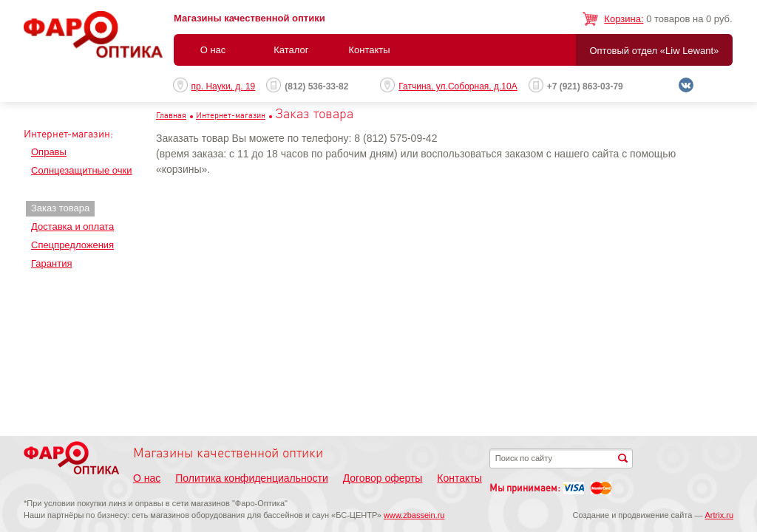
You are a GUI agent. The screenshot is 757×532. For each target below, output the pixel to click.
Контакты (369, 50)
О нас (213, 50)
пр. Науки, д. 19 (224, 86)
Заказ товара (60, 208)
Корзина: (624, 19)
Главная (171, 115)
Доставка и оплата (72, 226)
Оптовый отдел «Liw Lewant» (654, 51)
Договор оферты (383, 478)
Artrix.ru (720, 515)
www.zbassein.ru (414, 515)
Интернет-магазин (231, 115)
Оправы (49, 152)
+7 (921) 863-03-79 (585, 86)
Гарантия (51, 263)
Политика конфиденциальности (252, 478)
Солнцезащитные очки (81, 170)
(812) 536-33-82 (316, 86)
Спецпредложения (72, 245)
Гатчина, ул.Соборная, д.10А (458, 86)
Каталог (291, 50)
